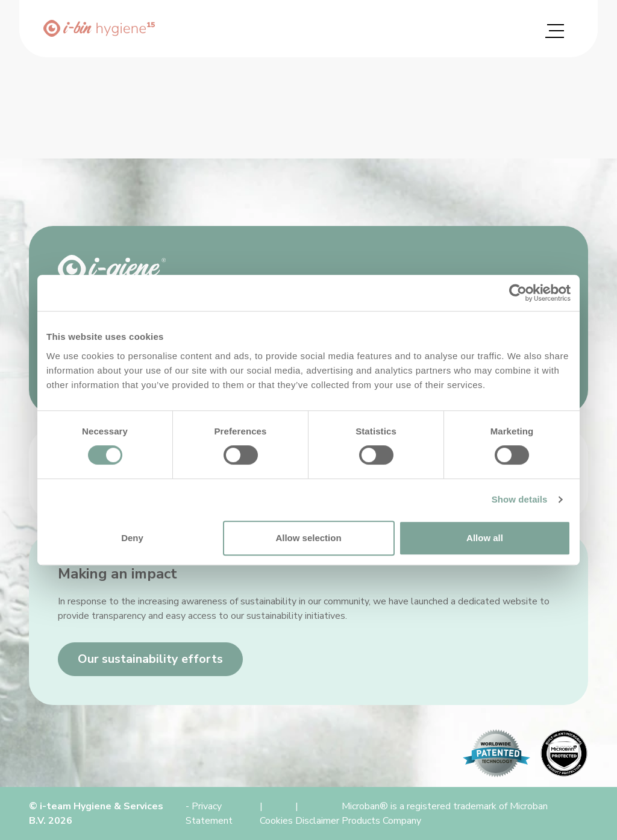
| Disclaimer (317, 813)
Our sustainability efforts (150, 659)
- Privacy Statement (209, 813)
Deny (132, 538)
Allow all (485, 538)
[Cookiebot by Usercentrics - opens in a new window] (518, 293)
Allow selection (308, 538)
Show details (520, 499)
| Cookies (276, 813)
